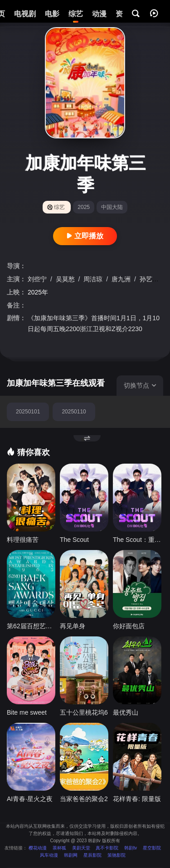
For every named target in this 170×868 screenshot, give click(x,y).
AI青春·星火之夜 (30, 799)
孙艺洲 (150, 279)
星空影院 (152, 848)
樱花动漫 (38, 848)
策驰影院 (117, 855)
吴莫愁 (66, 279)
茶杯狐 (59, 848)
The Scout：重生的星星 (137, 540)
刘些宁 (38, 279)
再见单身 (73, 626)
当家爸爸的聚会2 (84, 799)
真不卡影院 (107, 848)
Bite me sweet (27, 712)
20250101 (28, 412)
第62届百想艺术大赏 (31, 626)
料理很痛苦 (23, 540)
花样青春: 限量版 (137, 799)
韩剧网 (71, 855)
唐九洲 (122, 279)
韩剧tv (131, 848)
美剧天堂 (81, 848)
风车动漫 (49, 855)
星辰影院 (92, 855)
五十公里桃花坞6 (84, 712)
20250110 (74, 412)
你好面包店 (129, 626)
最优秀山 (126, 712)
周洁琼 (94, 279)
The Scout (74, 540)
